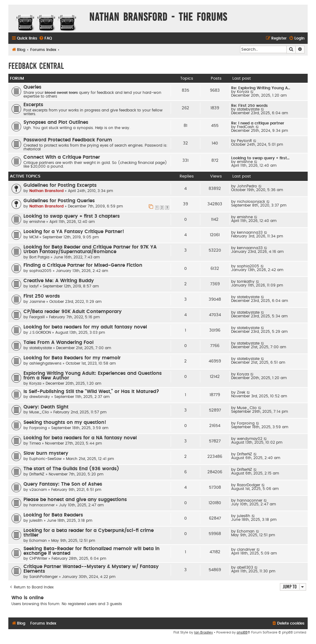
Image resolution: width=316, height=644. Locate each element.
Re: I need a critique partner (258, 123)
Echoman (38, 541)
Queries (32, 87)
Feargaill (37, 317)
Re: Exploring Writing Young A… (261, 88)
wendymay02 (250, 439)
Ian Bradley (204, 632)
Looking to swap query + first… (260, 158)
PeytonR (244, 141)
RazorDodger (249, 485)
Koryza (243, 92)
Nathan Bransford (46, 191)
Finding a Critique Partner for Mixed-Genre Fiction (83, 265)
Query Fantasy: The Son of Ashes (63, 484)
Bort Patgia (39, 257)
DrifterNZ (245, 454)
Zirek (241, 392)
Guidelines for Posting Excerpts (60, 185)
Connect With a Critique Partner (62, 157)
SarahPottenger (44, 577)
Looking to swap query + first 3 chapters (72, 216)
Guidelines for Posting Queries (59, 201)
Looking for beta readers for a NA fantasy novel (80, 438)
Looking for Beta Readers (53, 515)
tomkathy (246, 282)
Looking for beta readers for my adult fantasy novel (85, 327)
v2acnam (38, 490)
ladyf (34, 286)
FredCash (246, 127)
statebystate (248, 109)
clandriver (246, 550)
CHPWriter (38, 558)
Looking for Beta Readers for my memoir (72, 358)
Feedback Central (36, 66)
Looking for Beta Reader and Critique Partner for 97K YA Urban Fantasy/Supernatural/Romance (90, 249)
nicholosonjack (251, 202)
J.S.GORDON (40, 332)
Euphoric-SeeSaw (46, 459)
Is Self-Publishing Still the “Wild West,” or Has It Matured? (91, 392)
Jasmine (37, 302)
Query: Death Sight (46, 407)
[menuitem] (45, 38)
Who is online (27, 598)
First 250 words (42, 296)
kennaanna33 (250, 232)
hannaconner (42, 505)
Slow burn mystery (46, 453)
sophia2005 (40, 271)
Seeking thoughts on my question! (65, 422)
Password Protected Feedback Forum (68, 140)
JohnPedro (247, 186)
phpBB (242, 632)
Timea (35, 443)
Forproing (38, 428)
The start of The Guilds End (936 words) (71, 469)
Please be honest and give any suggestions (75, 500)
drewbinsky (40, 397)
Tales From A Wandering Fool (58, 343)
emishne (245, 162)
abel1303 (245, 567)
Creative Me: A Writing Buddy (59, 281)
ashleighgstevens (45, 363)
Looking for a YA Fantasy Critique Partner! (74, 232)
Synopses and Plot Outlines (56, 122)
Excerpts (33, 105)
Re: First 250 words (249, 106)
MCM (34, 237)
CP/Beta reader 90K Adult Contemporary (73, 312)
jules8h (36, 521)
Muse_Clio (39, 412)
